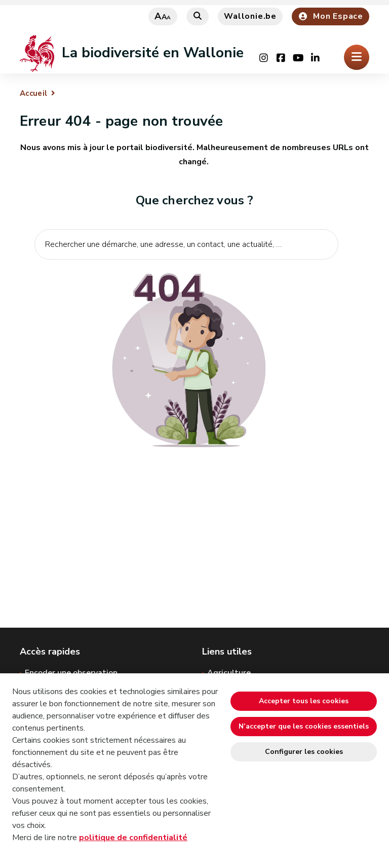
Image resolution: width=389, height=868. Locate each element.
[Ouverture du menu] (357, 57)
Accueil (33, 93)
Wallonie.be (250, 16)
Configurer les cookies (304, 752)
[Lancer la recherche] (325, 276)
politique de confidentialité (133, 838)
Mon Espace (330, 16)
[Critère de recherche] (186, 244)
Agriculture (229, 673)
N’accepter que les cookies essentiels (304, 726)
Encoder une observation (71, 673)
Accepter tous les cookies (304, 701)
